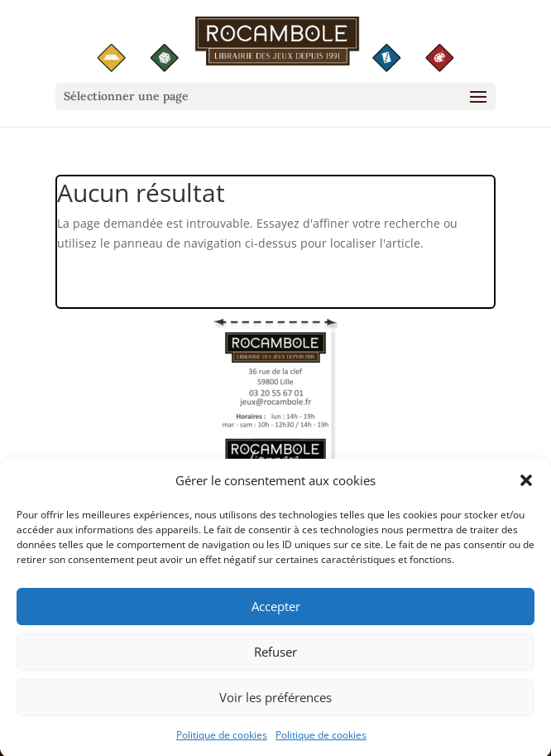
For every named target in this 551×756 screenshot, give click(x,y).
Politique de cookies (222, 740)
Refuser (275, 657)
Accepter (276, 611)
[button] (526, 486)
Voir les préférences (275, 702)
